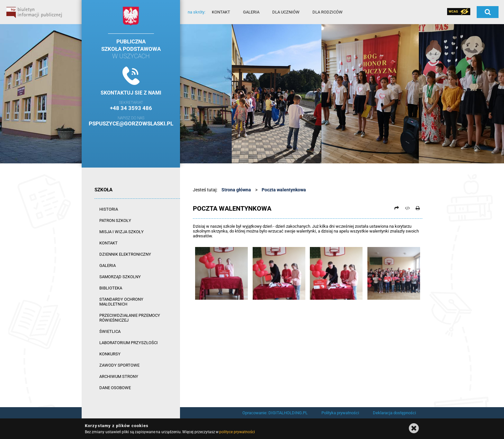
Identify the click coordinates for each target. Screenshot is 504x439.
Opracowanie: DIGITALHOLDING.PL (275, 413)
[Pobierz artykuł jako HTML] (407, 208)
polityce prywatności (237, 432)
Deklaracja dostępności (394, 413)
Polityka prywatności (340, 413)
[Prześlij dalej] (397, 208)
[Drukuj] (418, 208)
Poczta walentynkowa (284, 190)
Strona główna (236, 190)
